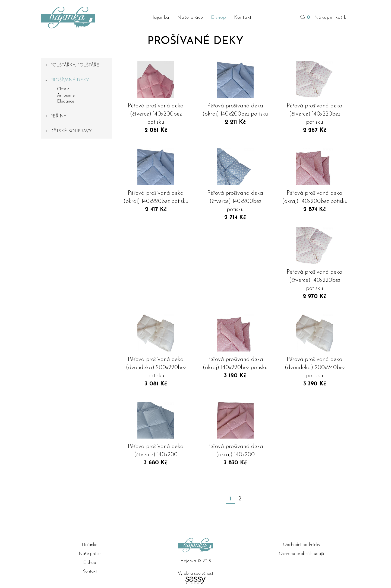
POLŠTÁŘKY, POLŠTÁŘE (75, 65)
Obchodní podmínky (302, 545)
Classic (63, 89)
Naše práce (190, 17)
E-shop (218, 17)
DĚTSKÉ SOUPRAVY (71, 131)
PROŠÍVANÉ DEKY (70, 80)
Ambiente (66, 95)
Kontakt (243, 17)
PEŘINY (58, 116)
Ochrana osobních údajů (301, 554)
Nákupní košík (323, 18)
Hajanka (160, 17)
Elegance (66, 101)
